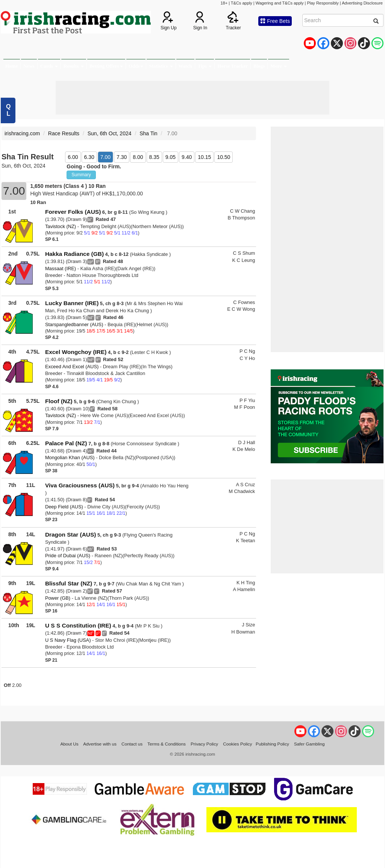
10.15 (204, 157)
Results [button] (74, 66)
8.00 (138, 157)
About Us (69, 744)
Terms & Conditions (167, 744)
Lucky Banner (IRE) (72, 303)
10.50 (224, 157)
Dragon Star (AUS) (71, 535)
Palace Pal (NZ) (66, 443)
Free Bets (275, 21)
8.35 (154, 157)
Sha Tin (148, 133)
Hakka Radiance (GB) (74, 254)
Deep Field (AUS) (64, 507)
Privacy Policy (204, 744)
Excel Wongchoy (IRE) (76, 352)
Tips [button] (205, 66)
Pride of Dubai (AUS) (68, 556)
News (29, 66)
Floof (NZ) (59, 401)
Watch (185, 66)
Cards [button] (49, 66)
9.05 (171, 157)
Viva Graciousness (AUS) (80, 485)
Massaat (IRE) (61, 268)
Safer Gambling (309, 744)
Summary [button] (81, 175)
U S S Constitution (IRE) (78, 625)
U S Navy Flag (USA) (68, 640)
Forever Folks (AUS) (73, 212)
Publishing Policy (272, 744)
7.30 (122, 157)
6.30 (89, 157)
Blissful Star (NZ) (69, 583)
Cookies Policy (237, 744)
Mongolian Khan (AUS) (70, 457)
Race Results (64, 133)
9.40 (187, 157)
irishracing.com (22, 133)
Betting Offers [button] (106, 66)
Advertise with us (100, 744)
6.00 (73, 157)
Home (11, 66)
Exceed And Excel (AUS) (72, 367)
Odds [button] (136, 66)
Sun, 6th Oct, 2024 (110, 133)
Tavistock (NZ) (61, 226)
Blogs (259, 66)
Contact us (132, 744)
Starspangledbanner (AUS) (74, 324)
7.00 (105, 157)
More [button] (278, 66)
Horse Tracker (233, 66)
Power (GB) (58, 598)
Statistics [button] (161, 66)
